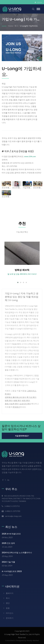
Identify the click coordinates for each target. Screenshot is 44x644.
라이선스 (10, 613)
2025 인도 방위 (8, 543)
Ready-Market (33, 641)
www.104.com (30, 156)
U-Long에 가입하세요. (29, 26)
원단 (8, 603)
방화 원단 (17, 400)
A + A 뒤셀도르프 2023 (12, 571)
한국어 (40, 2)
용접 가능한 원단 (12, 404)
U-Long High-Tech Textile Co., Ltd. (18, 634)
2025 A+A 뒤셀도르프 (11, 534)
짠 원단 (8, 394)
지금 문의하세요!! (22, 436)
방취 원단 (9, 400)
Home (10, 26)
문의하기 (16, 407)
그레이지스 (32, 391)
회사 (16, 26)
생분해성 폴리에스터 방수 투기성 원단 (21, 397)
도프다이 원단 (25, 404)
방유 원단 (26, 400)
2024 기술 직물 (8, 562)
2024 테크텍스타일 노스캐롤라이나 (17, 553)
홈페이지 (10, 593)
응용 (8, 608)
